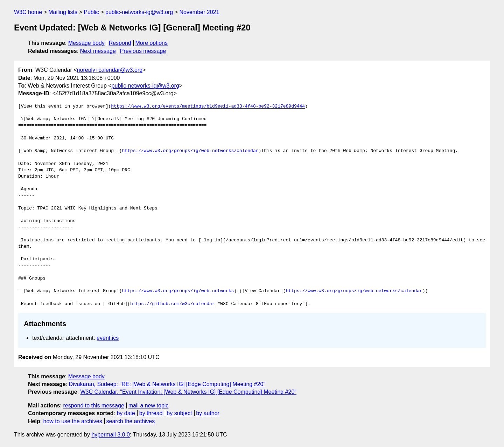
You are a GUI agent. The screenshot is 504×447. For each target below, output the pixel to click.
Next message (98, 51)
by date (126, 413)
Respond (120, 43)
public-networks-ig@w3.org (139, 12)
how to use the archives (73, 421)
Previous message (143, 51)
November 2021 (199, 12)
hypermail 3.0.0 (110, 435)
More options (152, 43)
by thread (151, 413)
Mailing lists (63, 12)
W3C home (28, 12)
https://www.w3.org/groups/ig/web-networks (178, 291)
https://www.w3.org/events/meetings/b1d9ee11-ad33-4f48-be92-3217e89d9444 (208, 106)
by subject (179, 413)
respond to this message (93, 405)
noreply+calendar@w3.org (110, 70)
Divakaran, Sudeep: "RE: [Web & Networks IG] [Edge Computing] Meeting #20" (167, 384)
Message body (86, 43)
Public (91, 12)
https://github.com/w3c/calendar (173, 304)
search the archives (131, 421)
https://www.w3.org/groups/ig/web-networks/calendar (190, 151)
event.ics (108, 338)
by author (208, 413)
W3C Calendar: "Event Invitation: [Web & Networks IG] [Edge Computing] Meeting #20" (188, 392)
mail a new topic (149, 405)
